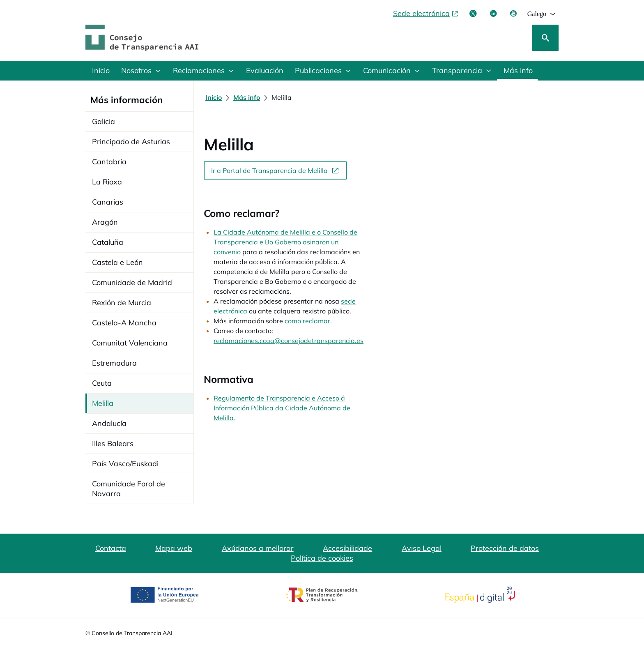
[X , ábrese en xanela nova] (474, 14)
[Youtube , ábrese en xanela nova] (514, 14)
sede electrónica (366, 262)
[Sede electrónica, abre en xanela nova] (426, 14)
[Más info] (247, 97)
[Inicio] (214, 97)
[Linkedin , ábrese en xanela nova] (494, 14)
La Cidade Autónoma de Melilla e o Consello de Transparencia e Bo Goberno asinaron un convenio (363, 232)
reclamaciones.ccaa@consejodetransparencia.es (350, 281)
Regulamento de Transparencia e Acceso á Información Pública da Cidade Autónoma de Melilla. (360, 339)
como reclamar (307, 272)
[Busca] (545, 38)
